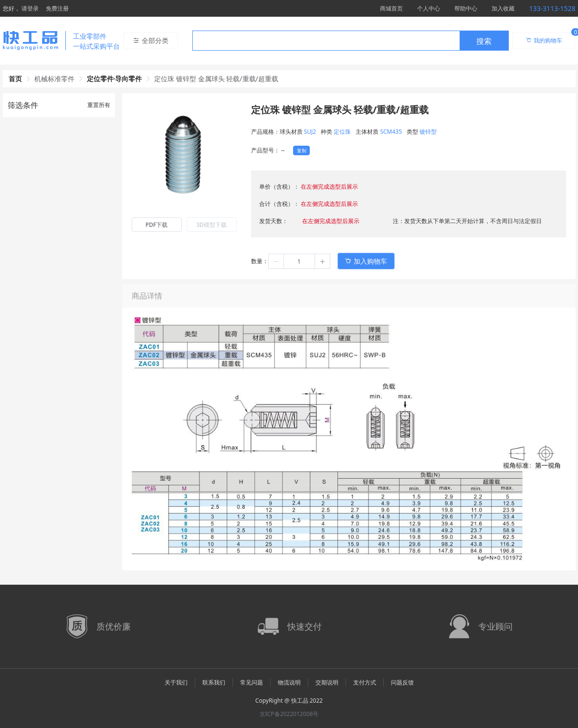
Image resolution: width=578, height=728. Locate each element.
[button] (276, 261)
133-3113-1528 (552, 8)
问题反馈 (402, 682)
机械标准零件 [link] (54, 79)
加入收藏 (503, 8)
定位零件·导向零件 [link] (115, 79)
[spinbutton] (299, 261)
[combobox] (351, 41)
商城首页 (391, 8)
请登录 (30, 8)
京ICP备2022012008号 (289, 714)
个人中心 (429, 8)
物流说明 (289, 682)
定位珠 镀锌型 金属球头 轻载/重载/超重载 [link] (216, 79)
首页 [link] (15, 79)
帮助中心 (466, 8)
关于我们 (176, 682)
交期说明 (327, 682)
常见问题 (252, 682)
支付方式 (365, 682)
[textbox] (326, 41)
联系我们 (214, 682)
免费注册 (57, 8)
